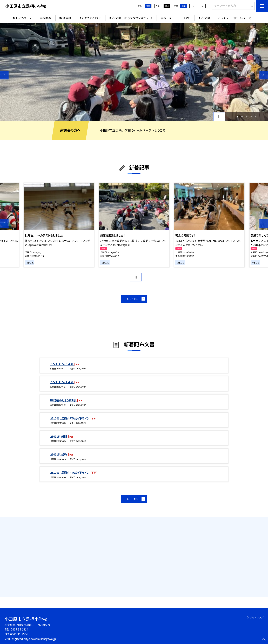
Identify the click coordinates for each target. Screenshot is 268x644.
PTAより (185, 18)
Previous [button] (4, 75)
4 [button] (251, 117)
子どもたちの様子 (90, 18)
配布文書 (204, 18)
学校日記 (166, 18)
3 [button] (247, 117)
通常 (148, 6)
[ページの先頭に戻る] (264, 640)
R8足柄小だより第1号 (63, 400)
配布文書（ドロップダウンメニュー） (131, 18)
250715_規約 (59, 454)
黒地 (167, 6)
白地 (158, 6)
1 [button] (237, 117)
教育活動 (65, 18)
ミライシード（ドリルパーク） (235, 18)
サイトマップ (256, 618)
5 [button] (256, 117)
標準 (184, 6)
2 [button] (242, 117)
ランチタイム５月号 (62, 364)
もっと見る (132, 299)
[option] (134, 72)
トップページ (24, 18)
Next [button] (264, 75)
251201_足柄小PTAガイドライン (70, 418)
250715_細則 (59, 436)
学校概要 (45, 18)
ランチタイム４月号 (62, 382)
